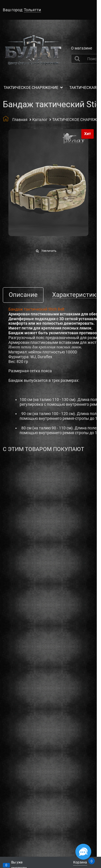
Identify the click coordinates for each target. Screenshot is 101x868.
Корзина (80, 862)
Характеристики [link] (76, 295)
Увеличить (49, 251)
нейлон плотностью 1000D (53, 352)
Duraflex (45, 357)
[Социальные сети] (83, 852)
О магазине (82, 48)
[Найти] (78, 59)
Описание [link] (23, 295)
